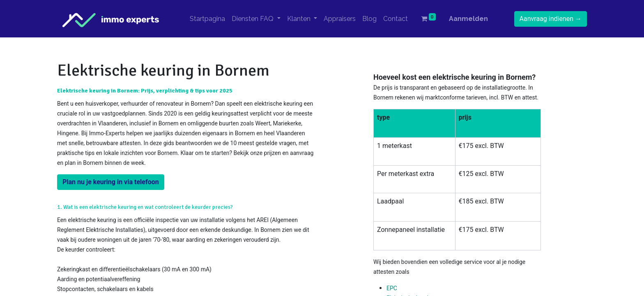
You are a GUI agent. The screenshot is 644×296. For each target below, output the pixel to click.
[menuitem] (207, 19)
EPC (392, 288)
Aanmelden (468, 19)
